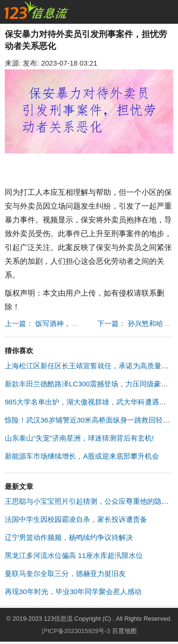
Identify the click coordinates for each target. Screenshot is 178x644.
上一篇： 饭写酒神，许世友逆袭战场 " (65, 323)
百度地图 (124, 631)
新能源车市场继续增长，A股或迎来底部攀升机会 (82, 456)
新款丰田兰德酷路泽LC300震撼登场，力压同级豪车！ (90, 384)
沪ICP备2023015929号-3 (76, 631)
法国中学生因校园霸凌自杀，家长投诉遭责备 (76, 519)
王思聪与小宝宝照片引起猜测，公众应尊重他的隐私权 (90, 501)
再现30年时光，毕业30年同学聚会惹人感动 (73, 591)
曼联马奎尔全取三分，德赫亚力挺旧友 (65, 573)
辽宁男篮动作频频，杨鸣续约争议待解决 (69, 537)
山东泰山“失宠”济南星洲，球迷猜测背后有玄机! (79, 438)
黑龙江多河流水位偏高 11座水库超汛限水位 (74, 555)
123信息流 (59, 619)
